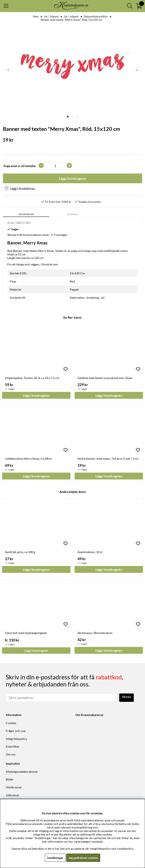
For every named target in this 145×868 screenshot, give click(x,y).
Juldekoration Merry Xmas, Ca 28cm (28, 459)
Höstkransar (14, 787)
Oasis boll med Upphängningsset (26, 633)
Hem (36, 16)
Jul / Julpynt (51, 16)
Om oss (11, 754)
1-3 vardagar (59, 235)
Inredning (93, 298)
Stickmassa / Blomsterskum (95, 633)
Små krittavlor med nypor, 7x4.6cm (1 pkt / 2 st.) (108, 459)
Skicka (127, 697)
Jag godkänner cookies (83, 858)
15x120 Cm (77, 273)
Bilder (10, 779)
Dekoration (77, 298)
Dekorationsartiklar (96, 16)
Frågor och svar (16, 731)
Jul (103, 298)
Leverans (72, 214)
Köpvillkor (13, 746)
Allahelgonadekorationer (22, 772)
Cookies (11, 723)
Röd (72, 281)
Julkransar (13, 795)
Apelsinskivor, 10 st (90, 552)
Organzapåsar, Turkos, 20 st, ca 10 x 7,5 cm (32, 378)
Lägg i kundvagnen (36, 651)
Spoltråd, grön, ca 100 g (20, 552)
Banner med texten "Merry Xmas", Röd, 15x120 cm (71, 20)
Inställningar (55, 858)
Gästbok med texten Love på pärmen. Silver (105, 378)
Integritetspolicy (16, 739)
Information (26, 214)
